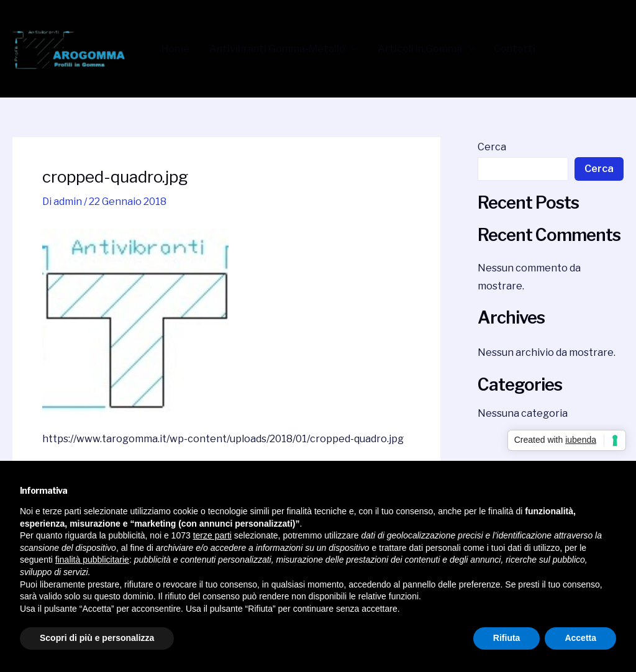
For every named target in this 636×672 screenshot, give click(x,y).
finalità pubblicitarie (92, 560)
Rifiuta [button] (507, 638)
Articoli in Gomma (426, 49)
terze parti (212, 535)
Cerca (492, 147)
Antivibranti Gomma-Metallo (284, 49)
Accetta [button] (580, 638)
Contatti (515, 49)
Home (175, 49)
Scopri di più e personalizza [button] (97, 638)
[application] (352, 49)
